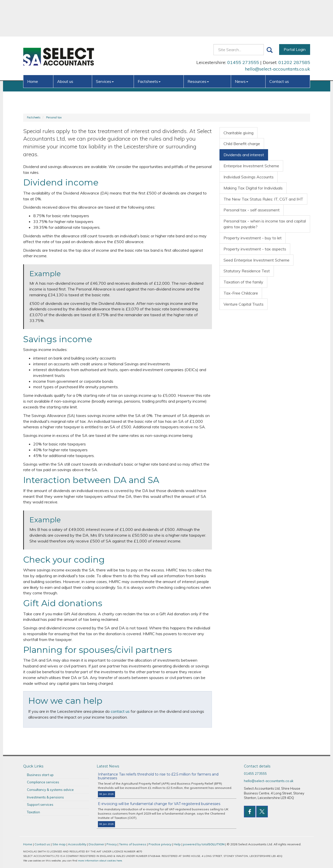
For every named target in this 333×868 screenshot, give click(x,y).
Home (33, 45)
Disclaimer (96, 844)
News (242, 45)
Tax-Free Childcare (241, 293)
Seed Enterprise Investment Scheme (256, 260)
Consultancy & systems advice (50, 790)
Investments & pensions (45, 797)
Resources (198, 45)
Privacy (112, 844)
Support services (40, 805)
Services (105, 45)
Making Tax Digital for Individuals (253, 188)
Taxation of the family (243, 282)
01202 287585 (294, 26)
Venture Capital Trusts (244, 304)
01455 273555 (243, 26)
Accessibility (77, 844)
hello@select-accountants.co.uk (277, 32)
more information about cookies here (100, 861)
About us (65, 45)
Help (177, 844)
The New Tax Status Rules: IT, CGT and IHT (263, 199)
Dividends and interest (244, 155)
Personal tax (54, 117)
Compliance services (43, 782)
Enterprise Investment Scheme (251, 166)
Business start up (40, 775)
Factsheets (149, 45)
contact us (120, 711)
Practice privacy (160, 844)
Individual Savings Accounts (249, 177)
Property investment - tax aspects (255, 249)
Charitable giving (238, 133)
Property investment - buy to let (253, 238)
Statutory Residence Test (247, 271)
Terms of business (133, 844)
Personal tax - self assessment (252, 210)
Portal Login (295, 13)
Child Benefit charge (242, 144)
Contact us (279, 45)
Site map (59, 844)
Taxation (33, 812)
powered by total (204, 844)
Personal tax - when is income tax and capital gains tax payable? (265, 224)
